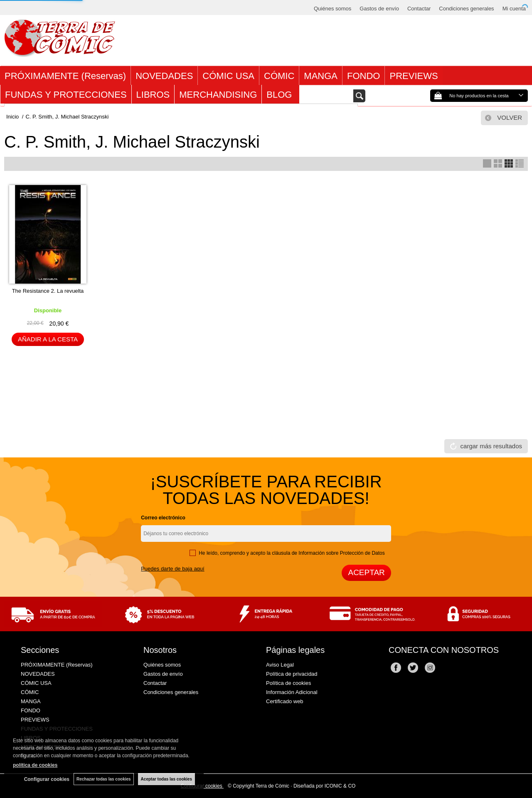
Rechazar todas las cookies (104, 779)
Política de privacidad (292, 674)
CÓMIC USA (228, 76)
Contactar (419, 9)
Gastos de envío (379, 9)
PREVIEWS (414, 76)
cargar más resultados (491, 446)
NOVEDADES (164, 76)
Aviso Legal (280, 665)
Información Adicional (292, 692)
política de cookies (35, 765)
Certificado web (285, 701)
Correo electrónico (163, 518)
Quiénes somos (332, 9)
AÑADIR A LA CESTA (48, 339)
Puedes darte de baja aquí (173, 569)
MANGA (321, 76)
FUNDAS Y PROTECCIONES (66, 95)
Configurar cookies (47, 779)
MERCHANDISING (218, 95)
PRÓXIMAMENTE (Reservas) (65, 76)
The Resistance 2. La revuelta (48, 291)
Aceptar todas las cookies (166, 779)
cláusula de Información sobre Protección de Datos (328, 553)
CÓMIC (279, 76)
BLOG (280, 95)
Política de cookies (288, 683)
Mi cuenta (514, 9)
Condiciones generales (466, 9)
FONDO (363, 76)
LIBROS (153, 95)
